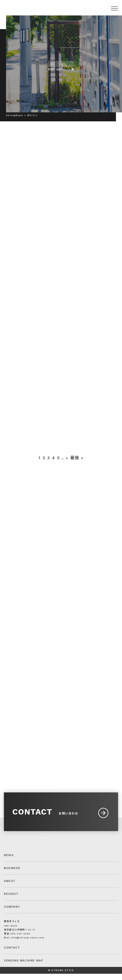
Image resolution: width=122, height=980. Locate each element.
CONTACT (12, 954)
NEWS (9, 861)
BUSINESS (12, 874)
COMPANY (12, 913)
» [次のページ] (67, 460)
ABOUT (10, 887)
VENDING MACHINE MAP (23, 967)
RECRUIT (11, 900)
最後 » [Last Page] (77, 460)
